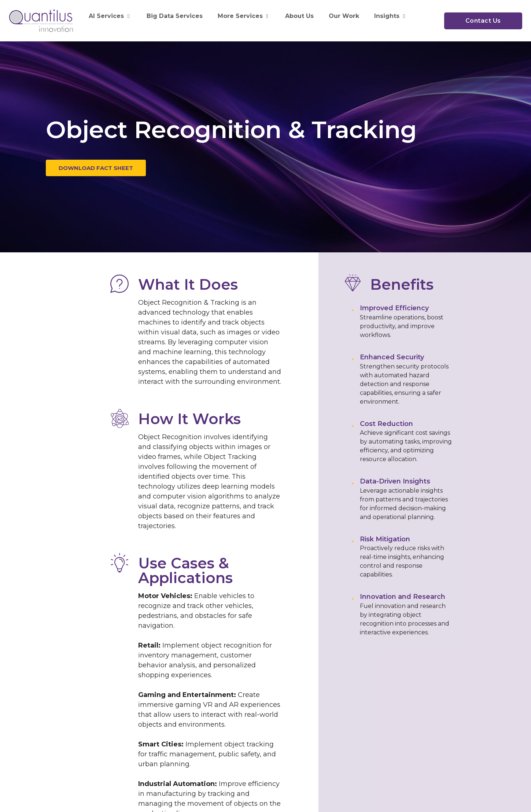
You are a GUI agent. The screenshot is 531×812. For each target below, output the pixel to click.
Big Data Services (175, 16)
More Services (244, 16)
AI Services (110, 16)
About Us (299, 16)
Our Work (344, 16)
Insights (390, 16)
